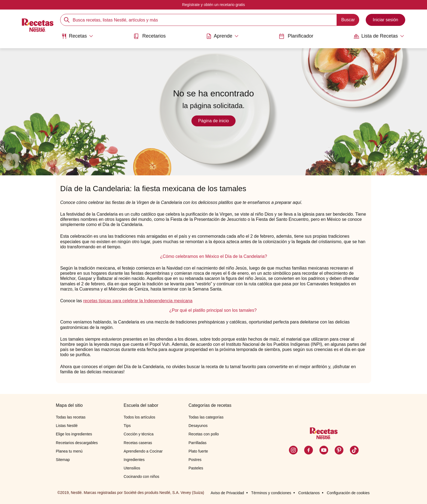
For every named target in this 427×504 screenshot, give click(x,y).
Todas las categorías (206, 417)
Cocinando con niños (141, 476)
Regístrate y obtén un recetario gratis (213, 5)
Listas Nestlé (67, 426)
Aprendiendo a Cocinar (143, 451)
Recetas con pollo (204, 434)
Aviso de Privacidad (227, 493)
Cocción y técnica (139, 434)
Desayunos (198, 426)
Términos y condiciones (271, 493)
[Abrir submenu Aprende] (222, 36)
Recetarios (150, 36)
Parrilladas (197, 443)
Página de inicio (214, 121)
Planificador (296, 36)
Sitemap (63, 460)
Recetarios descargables (77, 443)
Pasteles (196, 468)
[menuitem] (77, 38)
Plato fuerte (198, 451)
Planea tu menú (69, 451)
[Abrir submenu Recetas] (77, 36)
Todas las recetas (71, 417)
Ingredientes (134, 460)
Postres (195, 460)
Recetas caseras (138, 443)
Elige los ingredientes (74, 434)
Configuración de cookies (348, 493)
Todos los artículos (139, 417)
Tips (127, 426)
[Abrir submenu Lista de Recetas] (379, 36)
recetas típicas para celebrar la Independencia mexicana (138, 301)
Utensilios (132, 468)
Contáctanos (309, 493)
